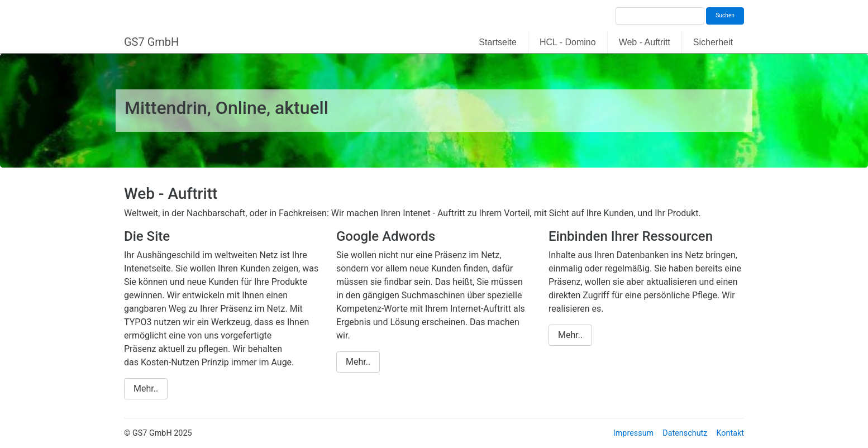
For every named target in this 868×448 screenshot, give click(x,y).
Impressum (633, 433)
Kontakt (730, 433)
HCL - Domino (568, 42)
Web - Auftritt (645, 42)
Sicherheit (713, 42)
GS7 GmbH (151, 42)
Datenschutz (685, 433)
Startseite (498, 42)
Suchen (725, 15)
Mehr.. (146, 389)
